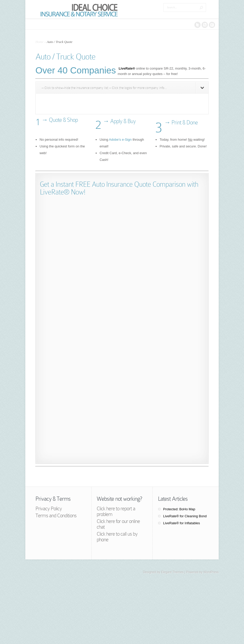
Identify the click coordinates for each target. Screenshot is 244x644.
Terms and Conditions (56, 515)
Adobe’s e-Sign (120, 140)
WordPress (211, 572)
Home (39, 42)
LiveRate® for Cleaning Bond (185, 516)
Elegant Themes (172, 572)
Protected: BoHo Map (179, 509)
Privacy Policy (49, 508)
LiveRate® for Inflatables (182, 523)
